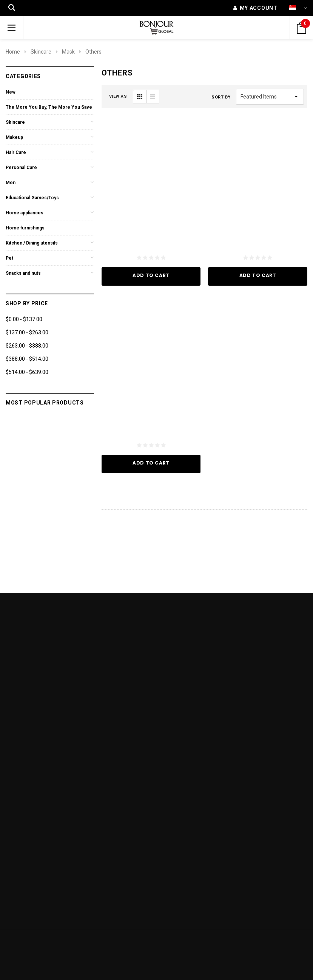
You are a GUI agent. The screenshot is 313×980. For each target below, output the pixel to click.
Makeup (14, 137)
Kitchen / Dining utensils (32, 243)
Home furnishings (25, 228)
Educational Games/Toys (32, 198)
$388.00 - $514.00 (27, 359)
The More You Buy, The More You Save (49, 107)
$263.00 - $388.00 (27, 346)
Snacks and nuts (23, 273)
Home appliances (25, 213)
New (11, 92)
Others (93, 52)
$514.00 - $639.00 (27, 372)
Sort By (221, 97)
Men (11, 183)
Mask (68, 52)
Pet (9, 258)
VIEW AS (118, 96)
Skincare (41, 52)
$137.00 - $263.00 (27, 332)
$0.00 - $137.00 (24, 319)
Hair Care (16, 152)
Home (13, 52)
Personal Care (21, 168)
